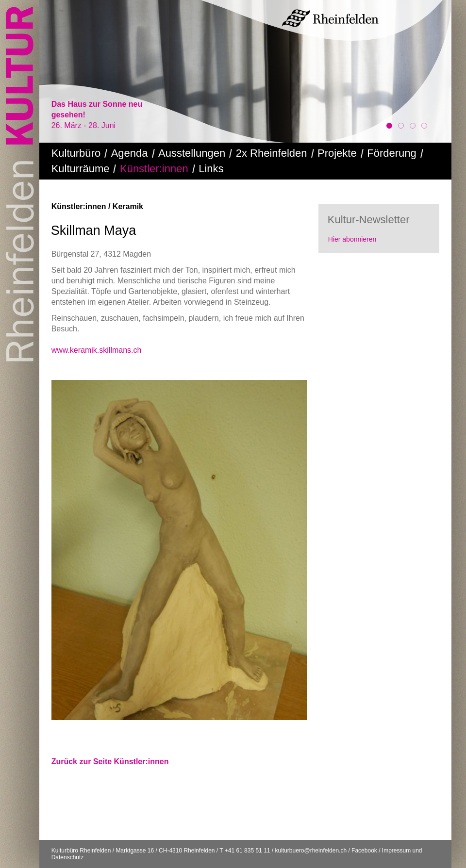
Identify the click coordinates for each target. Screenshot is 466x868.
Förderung (392, 153)
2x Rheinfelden (272, 153)
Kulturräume (81, 169)
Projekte (337, 153)
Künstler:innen (154, 169)
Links (211, 169)
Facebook (364, 851)
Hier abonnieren (352, 239)
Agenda (130, 153)
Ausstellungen (192, 153)
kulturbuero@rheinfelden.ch (311, 851)
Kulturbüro (76, 153)
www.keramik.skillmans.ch (97, 350)
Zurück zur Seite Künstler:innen (110, 762)
